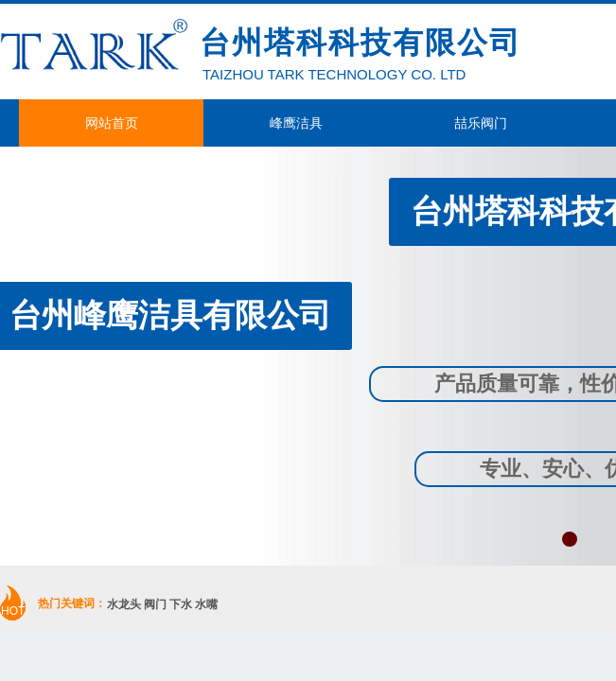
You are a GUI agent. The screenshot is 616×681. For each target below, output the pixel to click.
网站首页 (112, 123)
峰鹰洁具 (296, 123)
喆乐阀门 (481, 123)
